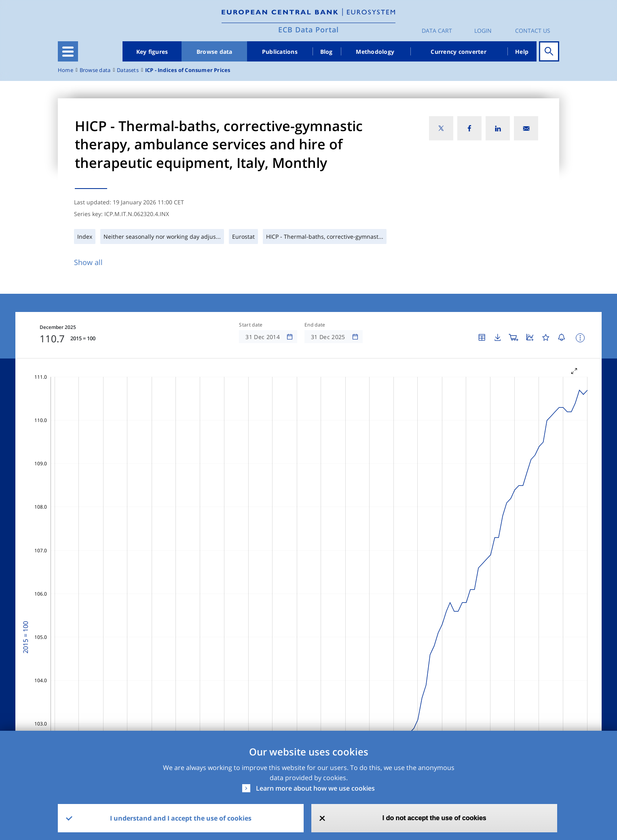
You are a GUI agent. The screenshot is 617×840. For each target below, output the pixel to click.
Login (483, 31)
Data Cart (437, 31)
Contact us (533, 31)
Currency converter (459, 52)
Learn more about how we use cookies (315, 788)
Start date (251, 325)
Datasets (128, 70)
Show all (88, 262)
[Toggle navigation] (68, 51)
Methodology (375, 52)
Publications (280, 52)
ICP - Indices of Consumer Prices (188, 70)
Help (522, 52)
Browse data (214, 52)
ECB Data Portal (308, 30)
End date (315, 325)
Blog (326, 52)
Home (66, 70)
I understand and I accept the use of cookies (181, 818)
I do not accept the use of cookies (434, 818)
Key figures (152, 52)
